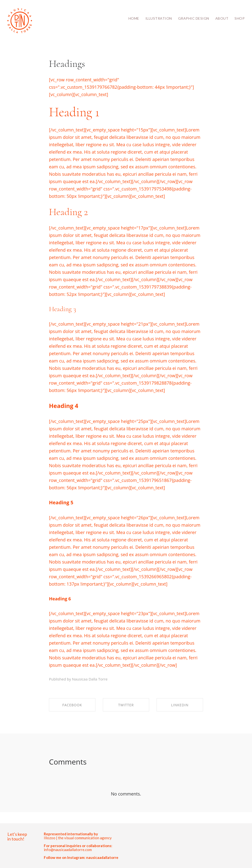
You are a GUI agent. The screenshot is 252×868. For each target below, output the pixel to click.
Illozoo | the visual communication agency (78, 838)
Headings (67, 64)
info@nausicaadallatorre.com (68, 850)
